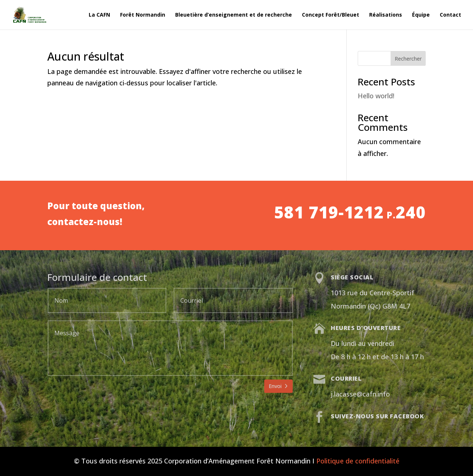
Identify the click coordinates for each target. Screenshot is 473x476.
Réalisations (386, 15)
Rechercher (408, 59)
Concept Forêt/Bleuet (331, 15)
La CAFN (99, 15)
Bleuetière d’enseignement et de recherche (234, 15)
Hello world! (376, 96)
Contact (450, 15)
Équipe (421, 15)
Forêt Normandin (143, 15)
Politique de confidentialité (358, 461)
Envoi (275, 386)
